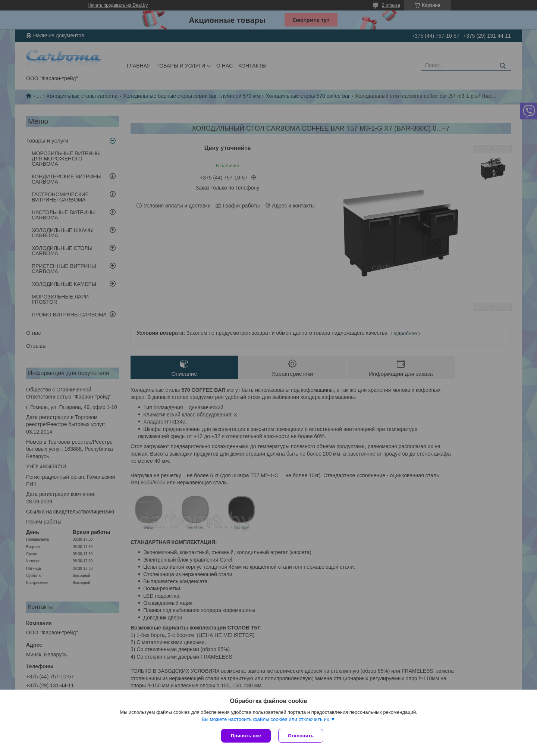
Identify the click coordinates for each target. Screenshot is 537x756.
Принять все (246, 736)
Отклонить (301, 736)
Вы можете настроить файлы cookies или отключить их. (266, 719)
